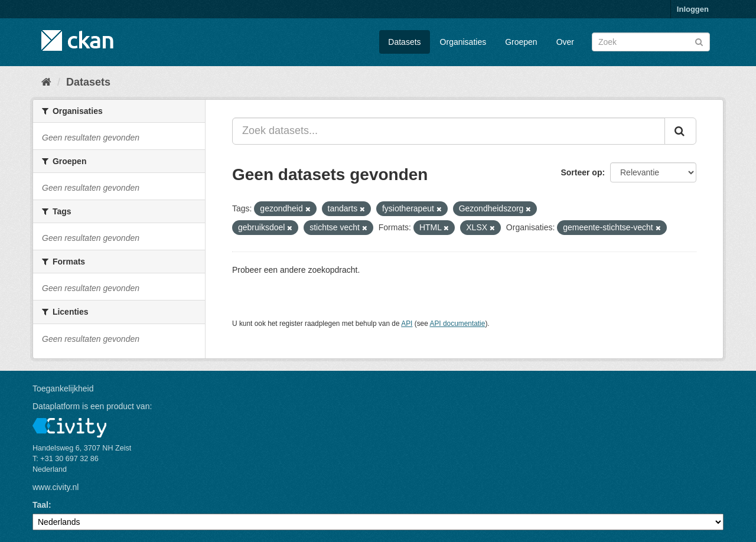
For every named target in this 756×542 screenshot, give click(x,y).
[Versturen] (699, 41)
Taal (40, 505)
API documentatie (458, 324)
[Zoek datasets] (651, 42)
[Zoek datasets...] (449, 131)
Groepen (521, 42)
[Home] (46, 82)
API (407, 324)
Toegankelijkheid (63, 388)
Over (565, 42)
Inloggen (693, 9)
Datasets (404, 42)
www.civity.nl (56, 487)
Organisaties (463, 42)
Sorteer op (581, 172)
